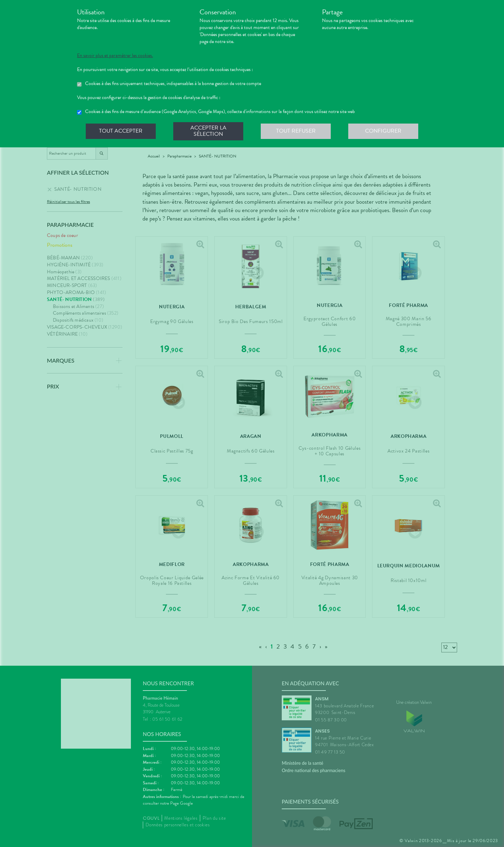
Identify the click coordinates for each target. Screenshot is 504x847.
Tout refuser (296, 131)
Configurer (383, 131)
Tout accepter (121, 131)
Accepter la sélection (208, 131)
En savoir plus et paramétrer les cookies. (115, 56)
